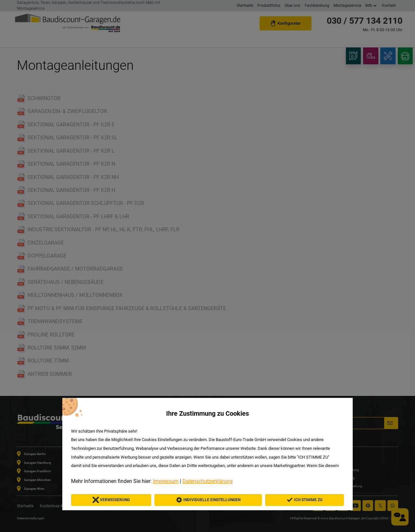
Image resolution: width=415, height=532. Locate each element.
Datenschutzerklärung (207, 481)
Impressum (166, 481)
